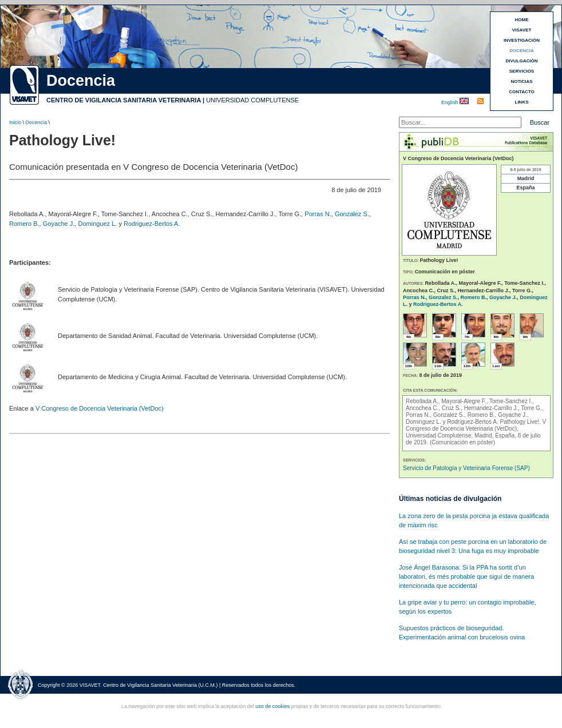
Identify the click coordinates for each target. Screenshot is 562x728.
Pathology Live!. (521, 422)
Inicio (15, 122)
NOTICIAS (521, 81)
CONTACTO (522, 92)
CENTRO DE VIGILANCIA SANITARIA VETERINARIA (124, 100)
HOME (522, 20)
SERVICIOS (522, 71)
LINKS (522, 102)
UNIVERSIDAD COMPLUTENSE (252, 100)
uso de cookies (272, 706)
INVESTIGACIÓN (522, 40)
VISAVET (522, 30)
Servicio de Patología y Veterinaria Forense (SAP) (466, 468)
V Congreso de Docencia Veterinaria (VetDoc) (100, 408)
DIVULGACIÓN (522, 61)
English (450, 102)
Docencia (37, 122)
